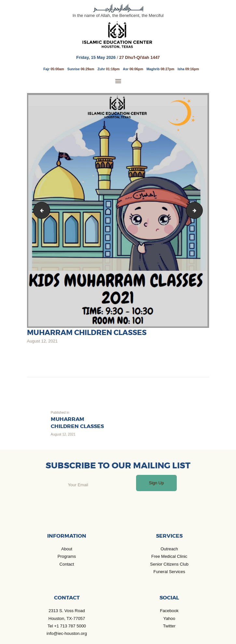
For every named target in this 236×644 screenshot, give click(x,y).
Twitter (169, 626)
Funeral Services (169, 572)
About (67, 549)
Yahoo (169, 618)
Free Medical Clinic (169, 556)
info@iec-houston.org (67, 633)
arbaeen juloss (201, 210)
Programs (67, 556)
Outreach (169, 549)
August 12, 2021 (42, 341)
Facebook (169, 611)
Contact (67, 564)
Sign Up (156, 483)
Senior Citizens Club (169, 564)
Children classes (40, 210)
